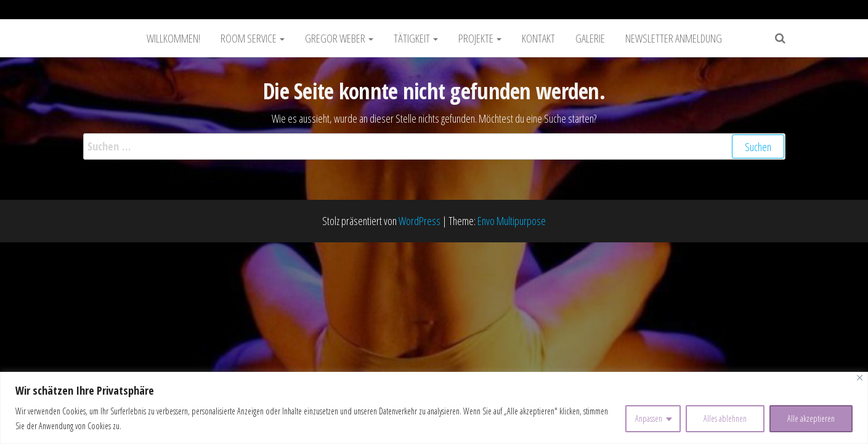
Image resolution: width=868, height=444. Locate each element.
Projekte (480, 38)
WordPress (420, 221)
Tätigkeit (416, 38)
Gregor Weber (339, 38)
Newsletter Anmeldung (674, 38)
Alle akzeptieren (811, 418)
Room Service (253, 38)
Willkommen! (173, 38)
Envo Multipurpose (512, 221)
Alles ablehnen (725, 418)
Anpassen (649, 418)
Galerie (590, 38)
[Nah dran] (860, 378)
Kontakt (538, 38)
